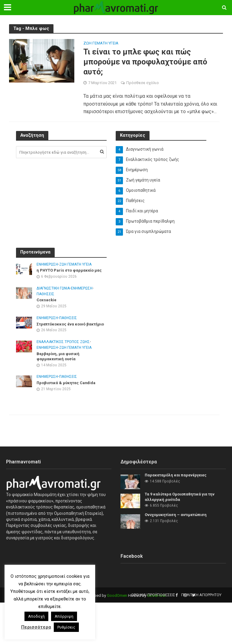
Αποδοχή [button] (36, 616)
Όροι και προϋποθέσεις (153, 595)
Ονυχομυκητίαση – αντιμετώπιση (176, 515)
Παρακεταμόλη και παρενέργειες (176, 475)
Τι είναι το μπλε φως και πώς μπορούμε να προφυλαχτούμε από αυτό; (145, 62)
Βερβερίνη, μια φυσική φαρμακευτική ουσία (58, 357)
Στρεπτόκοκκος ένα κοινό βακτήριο (71, 324)
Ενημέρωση (47, 265)
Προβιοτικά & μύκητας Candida (67, 383)
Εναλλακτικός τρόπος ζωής (63, 342)
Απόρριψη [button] (64, 616)
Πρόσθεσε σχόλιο (143, 83)
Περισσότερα (36, 627)
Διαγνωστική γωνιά (53, 289)
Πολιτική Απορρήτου (201, 595)
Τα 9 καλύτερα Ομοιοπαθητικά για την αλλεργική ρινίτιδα (180, 497)
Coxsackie (47, 301)
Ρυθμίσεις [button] (66, 627)
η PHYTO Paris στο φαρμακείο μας (69, 271)
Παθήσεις (45, 294)
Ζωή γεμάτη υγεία (101, 43)
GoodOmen (117, 595)
